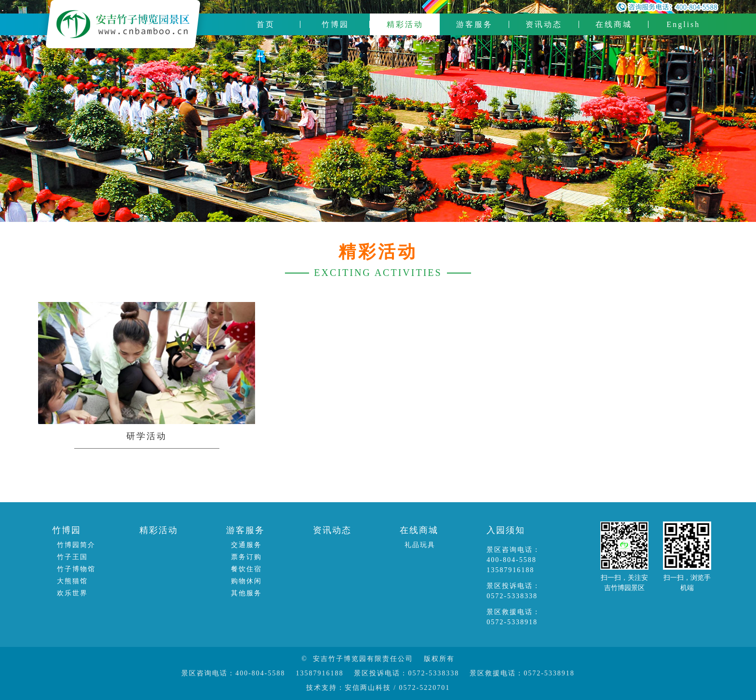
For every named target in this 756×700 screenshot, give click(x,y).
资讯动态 (544, 24)
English (683, 24)
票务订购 (246, 557)
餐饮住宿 (246, 569)
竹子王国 (72, 557)
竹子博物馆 (76, 569)
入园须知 (506, 530)
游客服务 (474, 24)
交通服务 (246, 545)
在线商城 (614, 24)
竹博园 (335, 24)
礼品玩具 (420, 545)
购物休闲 (246, 581)
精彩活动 (405, 24)
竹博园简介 (76, 545)
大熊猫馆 (72, 581)
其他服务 (246, 593)
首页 (266, 24)
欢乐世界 (72, 593)
